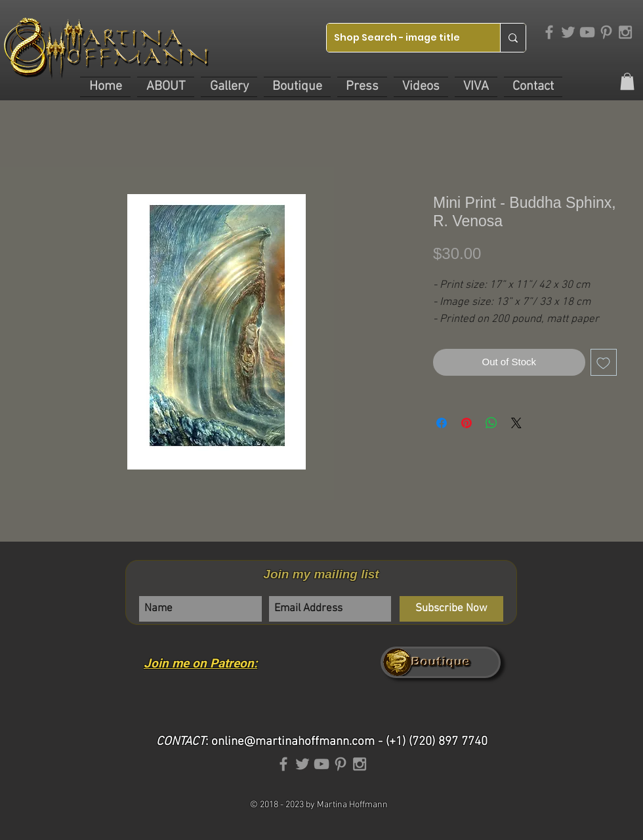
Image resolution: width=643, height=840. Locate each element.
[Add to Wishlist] (604, 362)
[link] (627, 81)
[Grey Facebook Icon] (549, 32)
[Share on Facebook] (442, 423)
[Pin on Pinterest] (467, 423)
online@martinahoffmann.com (293, 742)
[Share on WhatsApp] (491, 423)
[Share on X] (516, 423)
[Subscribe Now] (451, 609)
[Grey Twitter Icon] (568, 32)
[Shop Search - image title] (403, 38)
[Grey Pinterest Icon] (606, 32)
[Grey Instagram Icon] (625, 32)
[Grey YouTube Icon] (587, 32)
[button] (166, 87)
